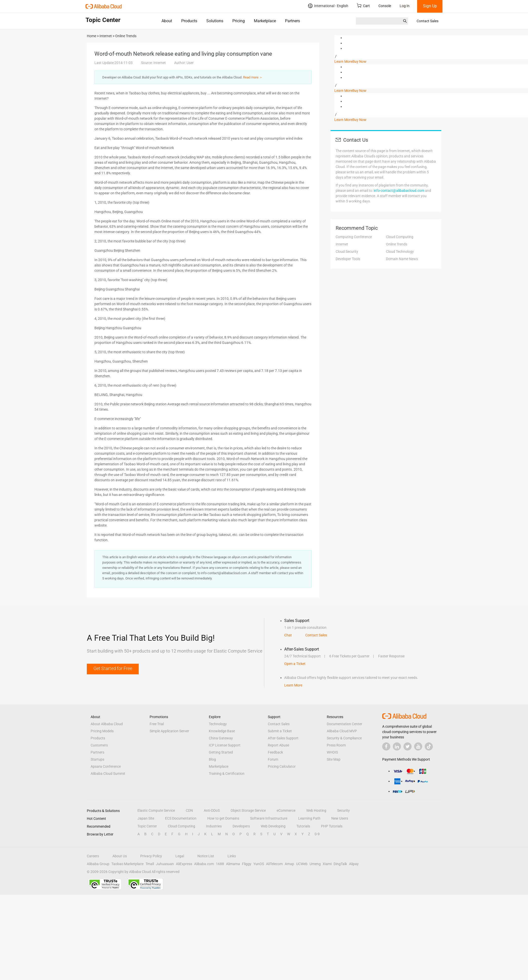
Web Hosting (316, 810)
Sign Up (430, 6)
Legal (180, 856)
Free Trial (157, 724)
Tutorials (303, 826)
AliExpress (184, 864)
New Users (340, 818)
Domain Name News (402, 259)
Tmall (150, 864)
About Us (120, 856)
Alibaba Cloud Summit (108, 774)
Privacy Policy (151, 856)
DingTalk (340, 864)
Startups (97, 759)
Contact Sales (428, 21)
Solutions (215, 21)
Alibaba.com (204, 864)
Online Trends (397, 244)
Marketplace (265, 21)
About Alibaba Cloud (107, 724)
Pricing (239, 21)
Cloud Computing (400, 237)
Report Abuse (278, 745)
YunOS (259, 864)
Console (385, 6)
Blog (212, 759)
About (167, 21)
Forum (273, 759)
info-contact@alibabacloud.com (399, 191)
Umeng (315, 864)
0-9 (317, 834)
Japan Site (146, 818)
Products (189, 21)
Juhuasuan (165, 864)
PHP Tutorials (332, 826)
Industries (214, 826)
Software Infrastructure (269, 818)
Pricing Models (102, 731)
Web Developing (273, 826)
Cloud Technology (400, 252)
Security (343, 810)
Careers (93, 856)
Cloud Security (347, 252)
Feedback (275, 752)
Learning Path (309, 818)
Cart (363, 6)
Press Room (336, 745)
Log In (405, 6)
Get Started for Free (113, 668)
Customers (99, 745)
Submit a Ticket (280, 731)
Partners (292, 21)
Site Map (334, 759)
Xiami (327, 864)
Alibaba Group (98, 864)
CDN (189, 810)
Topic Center (147, 826)
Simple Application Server (169, 731)
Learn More (343, 61)
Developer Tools (348, 259)
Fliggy (247, 864)
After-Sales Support (283, 738)
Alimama (233, 864)
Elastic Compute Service (156, 810)
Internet (342, 244)
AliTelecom (274, 864)
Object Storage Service (248, 810)
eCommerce (286, 810)
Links (232, 856)
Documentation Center (344, 724)
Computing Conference (354, 237)
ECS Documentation (181, 818)
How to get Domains (223, 818)
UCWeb (302, 864)
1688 (220, 864)
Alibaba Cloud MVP (342, 731)
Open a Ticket (295, 664)
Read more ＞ (253, 77)
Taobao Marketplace (127, 864)
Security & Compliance (344, 738)
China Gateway (221, 738)
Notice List (206, 856)
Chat (288, 635)
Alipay (354, 864)
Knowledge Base (222, 731)
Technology (218, 724)
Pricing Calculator (282, 766)
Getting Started (221, 752)
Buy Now (359, 61)
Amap (289, 864)
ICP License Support (225, 745)
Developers (241, 826)
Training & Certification (227, 774)
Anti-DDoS (212, 810)
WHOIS (332, 752)
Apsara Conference (106, 766)
